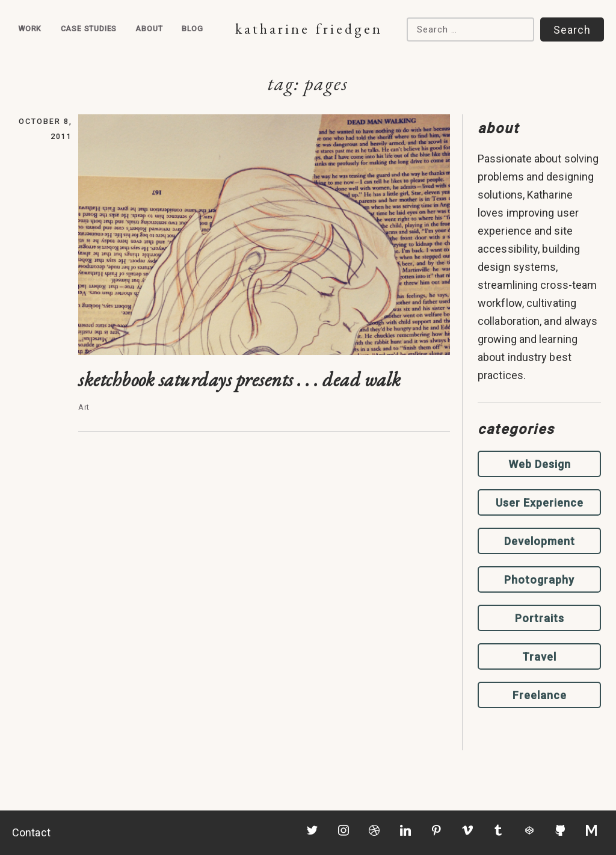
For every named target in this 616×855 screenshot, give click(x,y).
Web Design (540, 464)
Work (30, 29)
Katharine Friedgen (309, 29)
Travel (539, 657)
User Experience (540, 503)
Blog (192, 29)
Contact (31, 832)
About (149, 29)
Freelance (540, 695)
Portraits (540, 618)
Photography (539, 580)
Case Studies (89, 29)
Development (540, 541)
